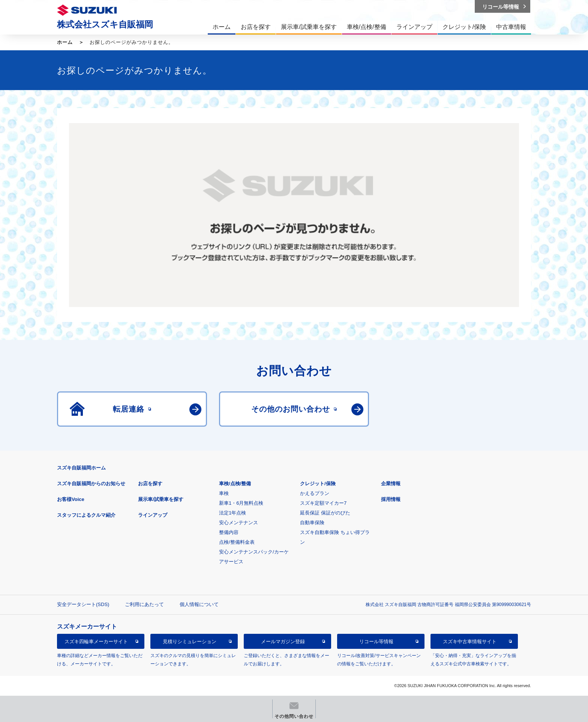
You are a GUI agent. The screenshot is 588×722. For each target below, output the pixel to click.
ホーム (65, 42)
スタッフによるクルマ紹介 (86, 515)
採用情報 (391, 499)
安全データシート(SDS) (83, 604)
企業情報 (391, 484)
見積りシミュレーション (190, 642)
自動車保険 (312, 523)
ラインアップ (153, 515)
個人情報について (199, 604)
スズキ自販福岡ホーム (81, 468)
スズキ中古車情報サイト (470, 642)
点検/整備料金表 (237, 542)
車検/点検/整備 (235, 484)
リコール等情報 (376, 642)
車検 (224, 493)
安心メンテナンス (238, 523)
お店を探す (150, 484)
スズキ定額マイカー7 (323, 503)
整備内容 (229, 532)
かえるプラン (315, 493)
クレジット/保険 (318, 484)
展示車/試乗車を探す (161, 499)
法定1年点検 (232, 513)
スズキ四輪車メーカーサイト (96, 642)
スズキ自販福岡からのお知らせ (91, 484)
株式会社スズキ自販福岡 (105, 24)
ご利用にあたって (144, 604)
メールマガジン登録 (283, 642)
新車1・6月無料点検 (241, 503)
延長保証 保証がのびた (325, 513)
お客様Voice (71, 499)
